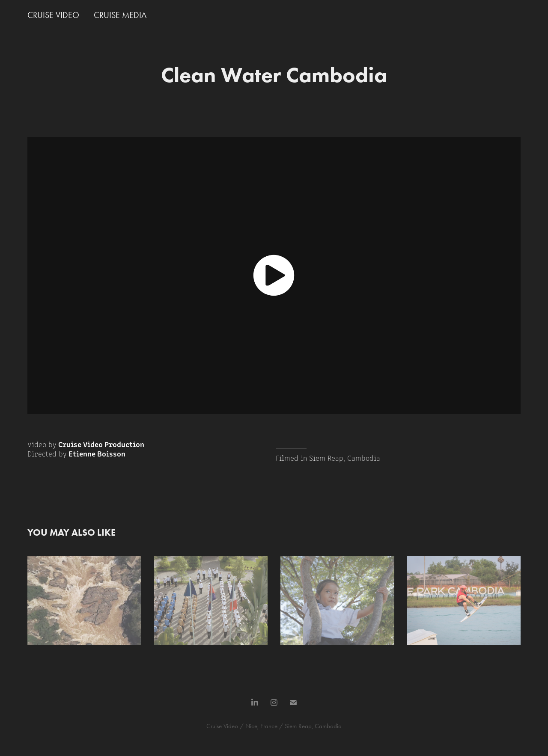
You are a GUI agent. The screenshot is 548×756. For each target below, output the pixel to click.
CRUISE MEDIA (120, 15)
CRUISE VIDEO (53, 15)
